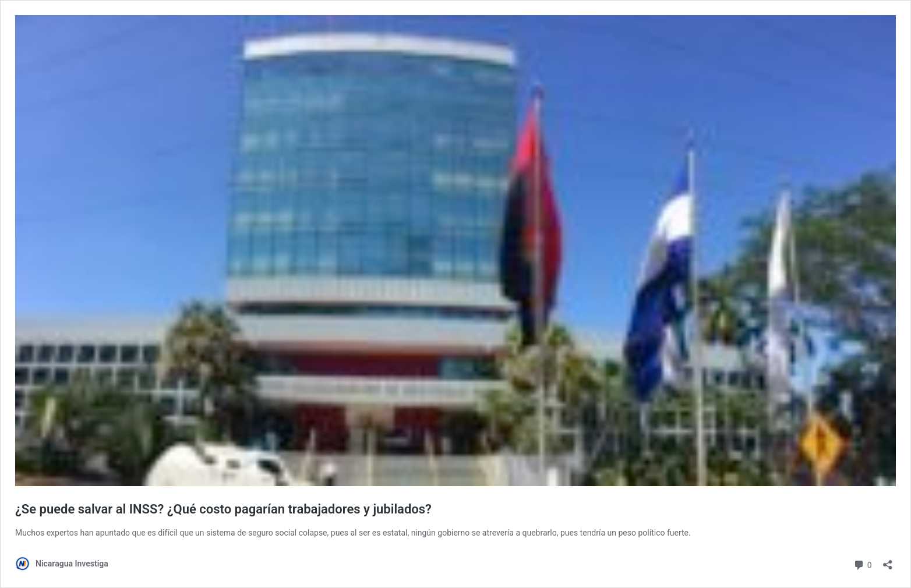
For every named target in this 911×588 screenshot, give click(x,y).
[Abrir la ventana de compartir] (888, 561)
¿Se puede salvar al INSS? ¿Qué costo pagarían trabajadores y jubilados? (223, 509)
